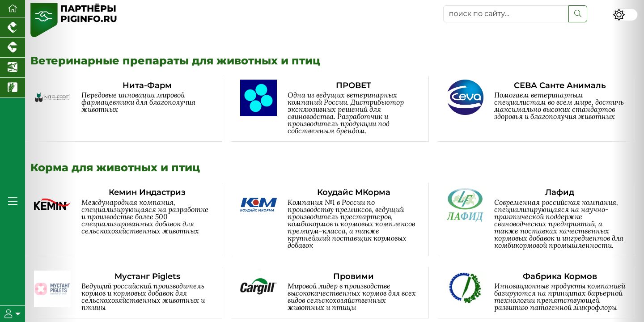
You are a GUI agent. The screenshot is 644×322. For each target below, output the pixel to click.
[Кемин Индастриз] (128, 219)
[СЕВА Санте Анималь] (541, 109)
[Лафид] (541, 219)
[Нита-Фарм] (128, 109)
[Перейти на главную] (13, 9)
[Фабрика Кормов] (541, 293)
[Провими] (334, 293)
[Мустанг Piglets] (128, 293)
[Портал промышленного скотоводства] (13, 48)
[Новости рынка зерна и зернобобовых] (13, 88)
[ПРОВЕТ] (334, 109)
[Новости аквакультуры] (13, 68)
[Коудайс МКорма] (334, 219)
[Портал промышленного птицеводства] (13, 28)
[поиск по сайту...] (506, 14)
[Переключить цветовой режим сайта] (625, 15)
